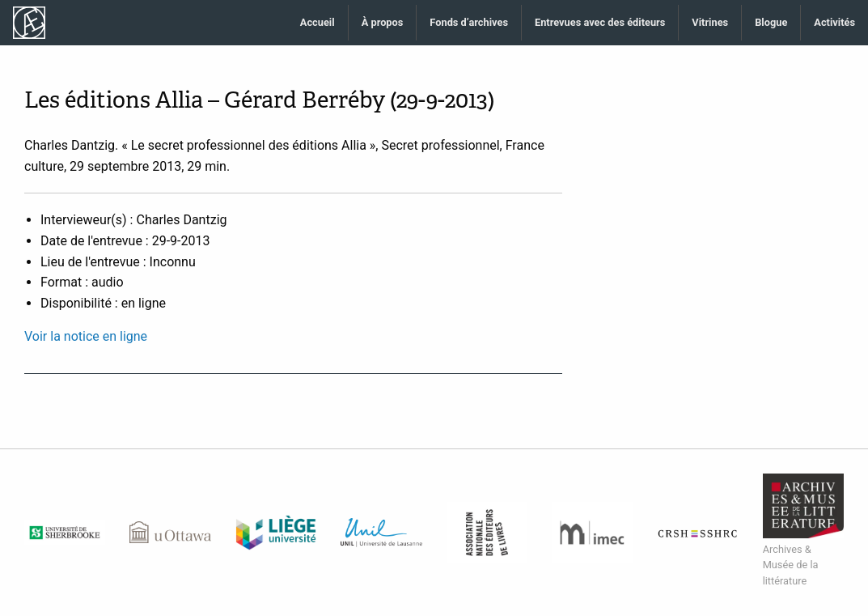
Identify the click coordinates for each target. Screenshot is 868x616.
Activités (834, 22)
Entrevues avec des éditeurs (600, 22)
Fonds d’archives (469, 22)
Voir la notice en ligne (86, 336)
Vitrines (710, 22)
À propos (383, 22)
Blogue (771, 22)
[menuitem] (318, 23)
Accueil (318, 22)
